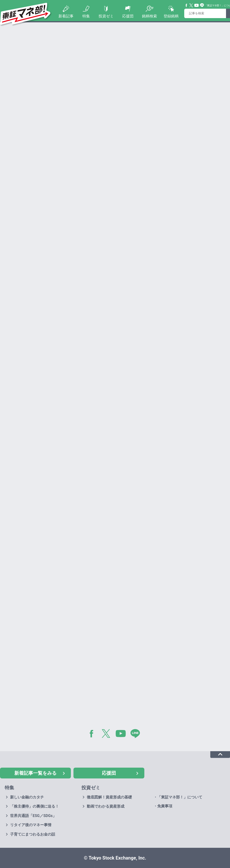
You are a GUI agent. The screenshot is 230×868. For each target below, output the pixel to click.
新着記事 (66, 16)
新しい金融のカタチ (27, 797)
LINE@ (137, 734)
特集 (86, 16)
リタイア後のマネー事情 (31, 825)
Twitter (191, 5)
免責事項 (165, 806)
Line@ (202, 5)
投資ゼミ (106, 16)
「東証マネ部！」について (180, 797)
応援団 (128, 16)
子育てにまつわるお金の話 (33, 834)
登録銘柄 (171, 16)
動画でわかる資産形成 (106, 806)
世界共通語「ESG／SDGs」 (33, 816)
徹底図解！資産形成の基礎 (109, 797)
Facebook (187, 5)
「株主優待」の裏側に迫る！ (34, 806)
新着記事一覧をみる (35, 773)
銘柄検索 (149, 16)
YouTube (197, 5)
